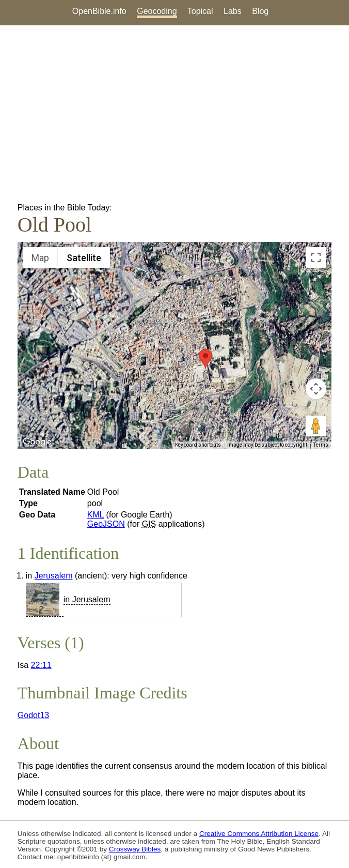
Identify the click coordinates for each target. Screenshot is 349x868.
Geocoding (157, 11)
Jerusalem (54, 576)
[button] (205, 359)
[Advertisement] (174, 114)
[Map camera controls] (316, 389)
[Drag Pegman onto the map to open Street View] (316, 426)
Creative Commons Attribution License (259, 834)
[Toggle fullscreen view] (316, 257)
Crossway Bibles (135, 849)
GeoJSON (106, 524)
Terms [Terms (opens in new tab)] (321, 445)
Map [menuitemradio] (40, 258)
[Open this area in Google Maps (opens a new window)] (37, 442)
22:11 (41, 665)
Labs (233, 11)
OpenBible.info (99, 11)
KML (96, 515)
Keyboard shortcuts (198, 445)
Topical (200, 11)
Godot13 (33, 715)
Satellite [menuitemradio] (84, 258)
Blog (260, 11)
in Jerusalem (87, 599)
